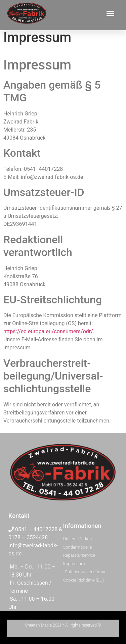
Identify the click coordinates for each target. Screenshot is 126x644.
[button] (111, 13)
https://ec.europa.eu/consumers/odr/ (48, 331)
